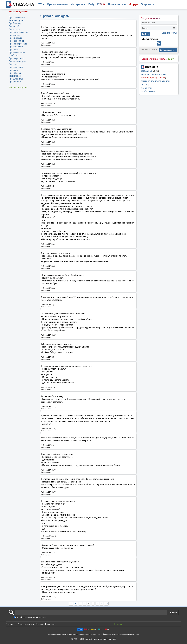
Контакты (50, 624)
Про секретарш (16, 58)
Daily (91, 4)
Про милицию (15, 38)
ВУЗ (18, 617)
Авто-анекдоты (16, 20)
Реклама (118, 624)
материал (42, 617)
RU (80, 629)
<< (71, 604)
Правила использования (104, 639)
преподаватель (29, 617)
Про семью (14, 64)
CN (107, 629)
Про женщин (15, 29)
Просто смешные (17, 17)
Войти (146, 34)
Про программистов (18, 32)
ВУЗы (41, 4)
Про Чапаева (15, 73)
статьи (145, 84)
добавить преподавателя (153, 78)
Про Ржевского (16, 47)
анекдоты (146, 88)
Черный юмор (15, 76)
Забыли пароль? (169, 33)
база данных (147, 71)
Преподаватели (57, 4)
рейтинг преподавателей (155, 81)
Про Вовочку (15, 23)
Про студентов (16, 67)
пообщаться (148, 91)
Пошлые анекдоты (18, 61)
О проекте (11, 624)
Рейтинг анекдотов (18, 87)
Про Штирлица (16, 79)
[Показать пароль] (174, 28)
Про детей (14, 26)
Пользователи (117, 4)
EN (87, 629)
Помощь (39, 624)
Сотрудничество (26, 624)
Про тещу (13, 70)
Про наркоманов (17, 41)
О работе (13, 55)
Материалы (78, 4)
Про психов (14, 50)
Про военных (15, 82)
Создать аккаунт (168, 50)
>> (106, 604)
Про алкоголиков (17, 52)
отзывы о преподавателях (153, 74)
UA (93, 629)
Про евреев (14, 35)
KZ (100, 629)
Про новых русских (18, 44)
